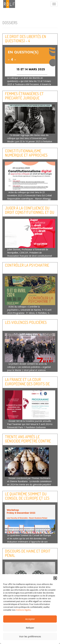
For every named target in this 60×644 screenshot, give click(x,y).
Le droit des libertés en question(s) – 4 (26, 39)
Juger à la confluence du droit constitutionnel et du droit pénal (30, 212)
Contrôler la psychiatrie (27, 265)
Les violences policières (26, 322)
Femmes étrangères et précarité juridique (24, 96)
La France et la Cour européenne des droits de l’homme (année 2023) (27, 384)
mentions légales (23, 610)
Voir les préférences (30, 637)
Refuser (30, 628)
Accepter (30, 619)
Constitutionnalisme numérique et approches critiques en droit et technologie (26, 157)
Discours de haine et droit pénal (28, 553)
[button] (55, 578)
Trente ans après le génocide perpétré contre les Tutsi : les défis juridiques (28, 443)
